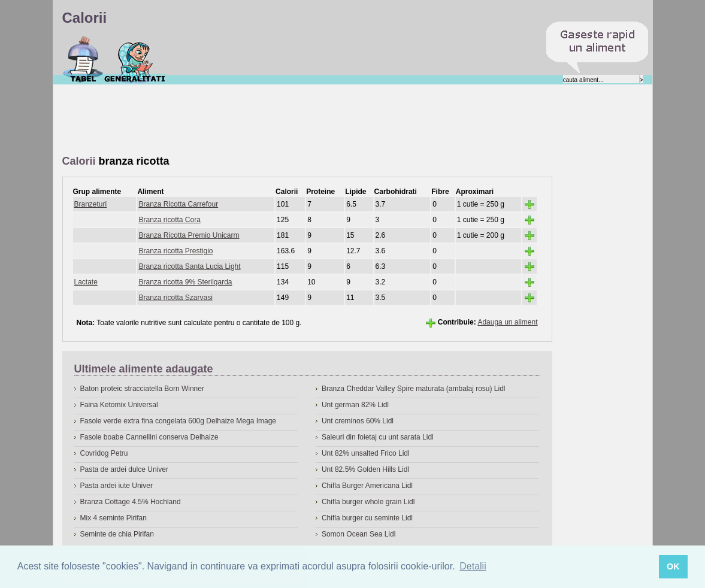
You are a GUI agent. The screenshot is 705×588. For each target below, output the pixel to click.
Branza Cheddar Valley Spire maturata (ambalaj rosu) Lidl (414, 389)
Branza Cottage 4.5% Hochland (131, 502)
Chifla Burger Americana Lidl (367, 486)
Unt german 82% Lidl (355, 405)
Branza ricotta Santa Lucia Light (189, 266)
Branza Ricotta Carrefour (178, 204)
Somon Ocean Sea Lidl (358, 534)
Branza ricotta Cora (169, 220)
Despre (135, 59)
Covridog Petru (104, 453)
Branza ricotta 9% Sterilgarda (185, 282)
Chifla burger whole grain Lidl (368, 502)
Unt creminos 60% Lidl (358, 421)
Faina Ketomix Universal (119, 405)
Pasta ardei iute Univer (117, 486)
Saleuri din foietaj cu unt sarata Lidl (378, 437)
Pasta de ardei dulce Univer (124, 469)
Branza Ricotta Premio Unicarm (189, 235)
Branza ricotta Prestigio (176, 251)
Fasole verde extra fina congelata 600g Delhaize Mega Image (178, 421)
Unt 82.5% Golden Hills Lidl (365, 469)
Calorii (83, 59)
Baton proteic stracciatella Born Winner (142, 389)
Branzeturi (91, 204)
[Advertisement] (280, 120)
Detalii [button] (473, 566)
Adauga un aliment (507, 322)
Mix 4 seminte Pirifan (114, 518)
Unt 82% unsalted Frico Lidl (366, 453)
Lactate (86, 282)
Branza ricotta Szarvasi (175, 298)
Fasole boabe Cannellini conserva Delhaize (149, 437)
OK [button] (673, 566)
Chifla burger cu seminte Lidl (367, 518)
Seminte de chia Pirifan (117, 534)
